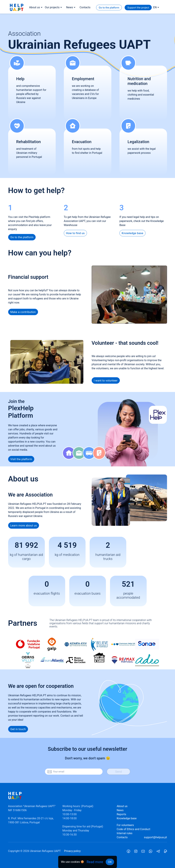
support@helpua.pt (155, 837)
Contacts (85, 7)
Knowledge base (132, 233)
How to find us (75, 233)
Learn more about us (24, 525)
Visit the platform (21, 459)
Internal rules (125, 833)
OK (110, 862)
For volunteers (125, 825)
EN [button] (155, 7)
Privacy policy (72, 851)
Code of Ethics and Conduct (133, 829)
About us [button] (35, 7)
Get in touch (18, 729)
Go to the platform (109, 8)
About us (122, 806)
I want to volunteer (106, 380)
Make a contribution (23, 312)
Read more (95, 862)
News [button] (70, 7)
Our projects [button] (52, 7)
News (120, 810)
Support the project (138, 8)
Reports (121, 814)
